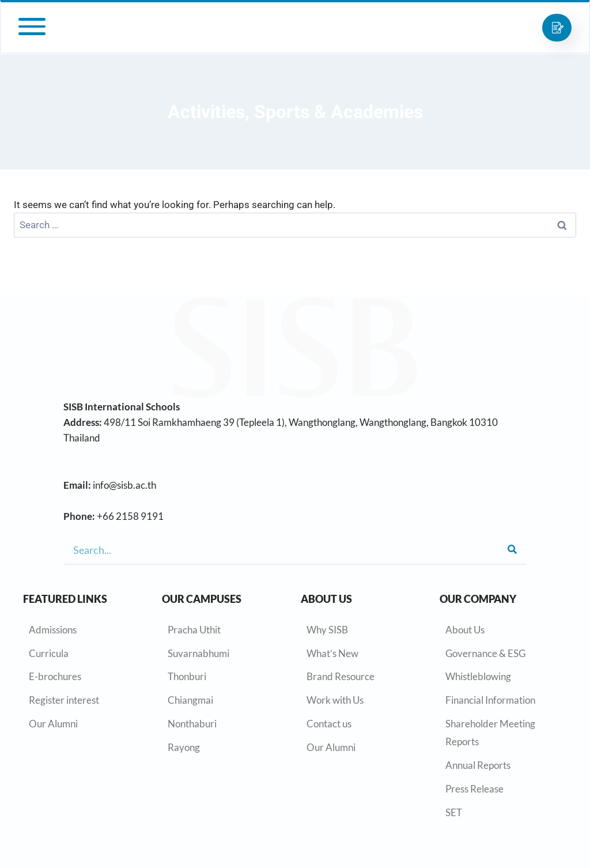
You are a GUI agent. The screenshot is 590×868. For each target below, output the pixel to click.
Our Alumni (53, 724)
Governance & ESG (485, 653)
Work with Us (335, 700)
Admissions (53, 630)
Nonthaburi (192, 724)
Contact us (329, 724)
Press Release (474, 789)
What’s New (332, 653)
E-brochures (55, 676)
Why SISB (327, 630)
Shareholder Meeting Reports (490, 733)
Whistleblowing (478, 676)
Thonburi (187, 676)
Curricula (49, 653)
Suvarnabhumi (198, 653)
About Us (465, 630)
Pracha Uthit (194, 630)
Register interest (64, 700)
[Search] (512, 550)
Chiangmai (190, 700)
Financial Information (490, 700)
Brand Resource (341, 676)
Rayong (184, 747)
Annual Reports (478, 765)
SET (454, 812)
